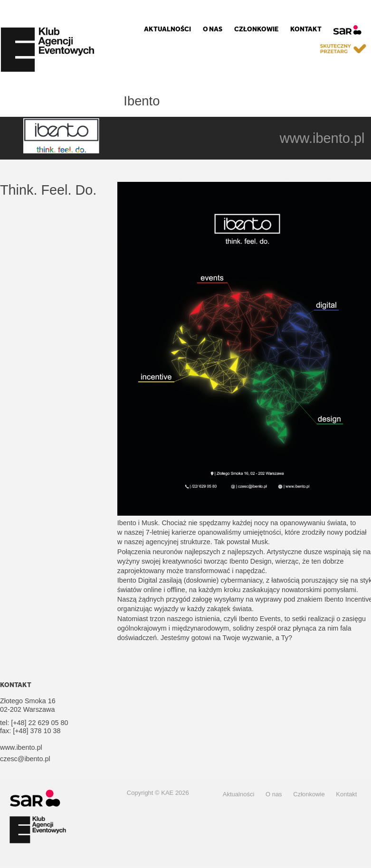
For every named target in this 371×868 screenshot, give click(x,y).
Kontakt (306, 29)
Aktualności (167, 29)
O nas (213, 29)
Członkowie (256, 29)
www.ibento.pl (322, 138)
